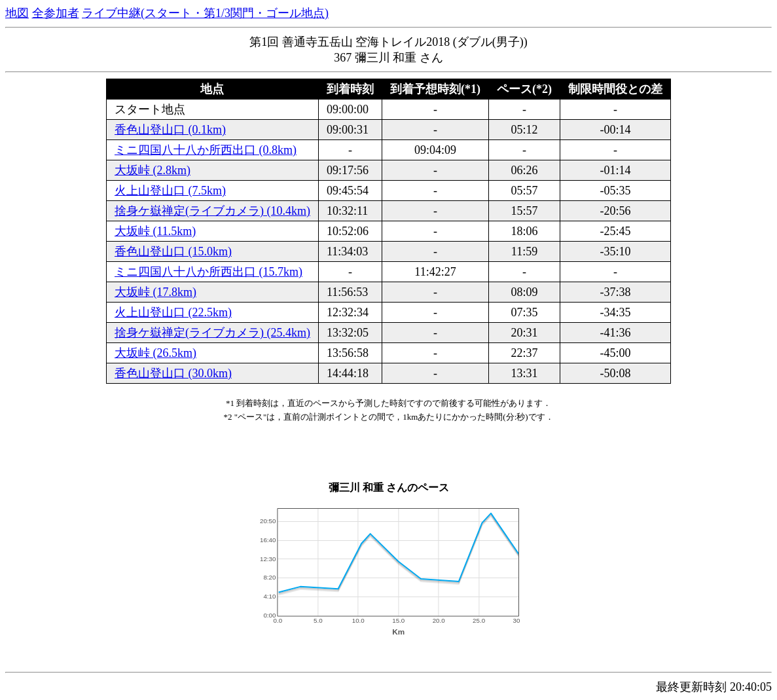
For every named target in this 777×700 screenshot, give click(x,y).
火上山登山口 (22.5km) (173, 312)
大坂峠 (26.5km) (155, 353)
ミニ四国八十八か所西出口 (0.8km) (206, 150)
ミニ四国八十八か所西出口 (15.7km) (208, 272)
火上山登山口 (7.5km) (170, 191)
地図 (17, 13)
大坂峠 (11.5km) (155, 231)
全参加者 (56, 13)
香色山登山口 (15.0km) (173, 251)
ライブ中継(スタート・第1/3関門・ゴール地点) (205, 13)
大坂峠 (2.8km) (153, 170)
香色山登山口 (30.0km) (173, 373)
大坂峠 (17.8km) (155, 292)
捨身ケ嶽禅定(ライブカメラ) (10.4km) (212, 211)
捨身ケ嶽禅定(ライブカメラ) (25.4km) (212, 333)
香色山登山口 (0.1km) (170, 130)
